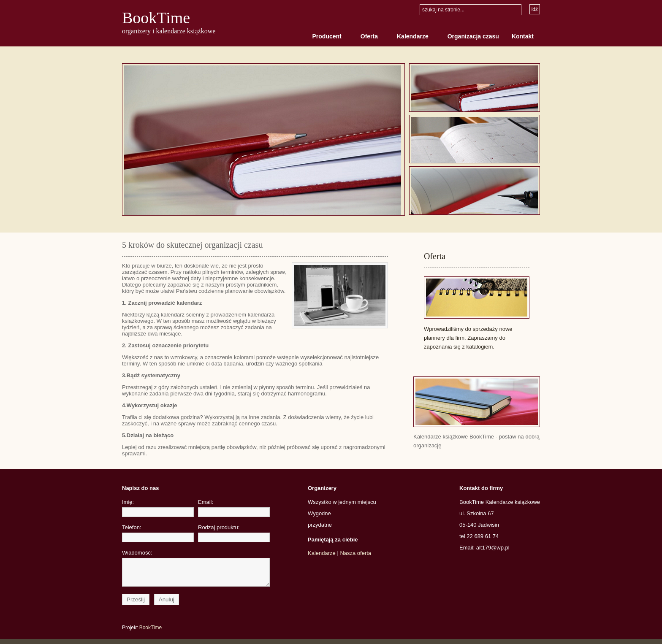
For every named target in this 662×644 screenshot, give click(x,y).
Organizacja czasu (473, 36)
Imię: (158, 508)
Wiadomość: (158, 571)
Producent (327, 36)
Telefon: (158, 533)
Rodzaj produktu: (234, 533)
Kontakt (523, 36)
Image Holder (263, 139)
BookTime (156, 18)
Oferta (369, 36)
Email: (234, 508)
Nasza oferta (355, 553)
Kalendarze (413, 36)
